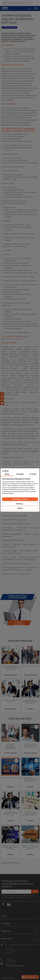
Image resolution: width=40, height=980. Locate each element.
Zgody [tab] (7, 474)
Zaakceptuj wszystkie (20, 499)
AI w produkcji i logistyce (10, 778)
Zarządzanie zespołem (30, 666)
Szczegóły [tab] (20, 474)
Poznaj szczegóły (19, 624)
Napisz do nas (29, 977)
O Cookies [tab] (33, 474)
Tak (35, 891)
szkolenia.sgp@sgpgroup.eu (15, 966)
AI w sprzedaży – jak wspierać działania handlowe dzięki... (30, 780)
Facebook (3, 907)
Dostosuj (20, 504)
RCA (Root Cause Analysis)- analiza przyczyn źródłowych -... (30, 813)
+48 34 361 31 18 (9, 961)
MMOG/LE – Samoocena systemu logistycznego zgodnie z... (30, 847)
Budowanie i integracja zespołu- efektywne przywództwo (10, 668)
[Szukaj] (17, 3)
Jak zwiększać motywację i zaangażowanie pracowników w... (10, 746)
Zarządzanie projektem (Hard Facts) (10, 701)
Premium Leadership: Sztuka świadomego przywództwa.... (30, 746)
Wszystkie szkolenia (12, 863)
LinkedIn (9, 904)
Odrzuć (20, 508)
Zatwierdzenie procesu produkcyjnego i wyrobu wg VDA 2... (10, 847)
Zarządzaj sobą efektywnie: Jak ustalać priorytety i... (30, 702)
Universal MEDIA (5, 978)
